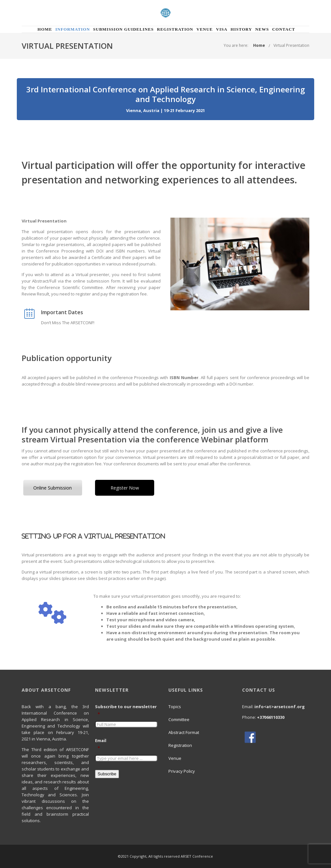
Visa (222, 29)
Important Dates (62, 312)
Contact (284, 29)
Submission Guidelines (123, 29)
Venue (205, 29)
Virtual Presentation (291, 45)
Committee (179, 719)
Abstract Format (184, 732)
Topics (175, 707)
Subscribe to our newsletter (126, 710)
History (241, 29)
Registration (175, 29)
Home (45, 29)
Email (103, 744)
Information (73, 29)
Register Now (125, 488)
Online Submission (53, 488)
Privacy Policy (182, 771)
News (262, 29)
